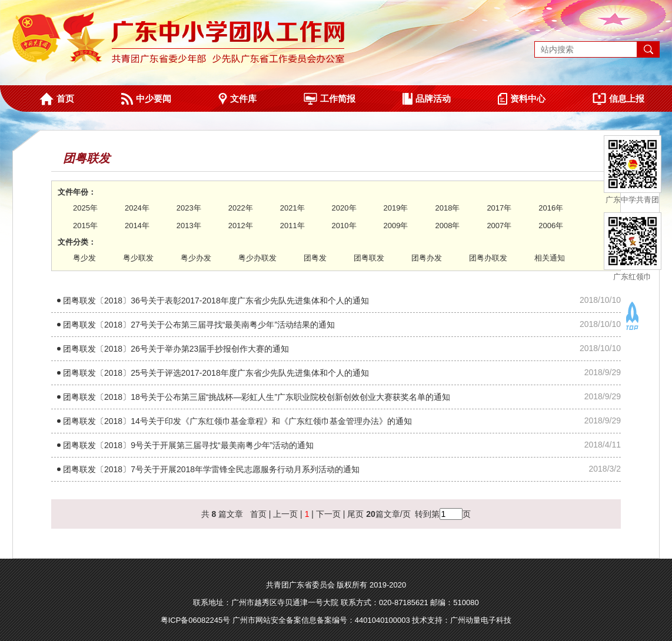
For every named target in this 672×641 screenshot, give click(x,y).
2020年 (344, 208)
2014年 (137, 226)
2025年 (85, 208)
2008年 (447, 226)
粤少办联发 (257, 258)
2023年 (189, 208)
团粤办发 (427, 258)
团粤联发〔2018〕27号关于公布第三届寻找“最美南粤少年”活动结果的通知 (199, 325)
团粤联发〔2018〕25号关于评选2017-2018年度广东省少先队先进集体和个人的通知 (216, 373)
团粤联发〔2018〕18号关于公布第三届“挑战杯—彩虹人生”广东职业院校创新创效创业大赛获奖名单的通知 (257, 397)
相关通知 (550, 258)
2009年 (396, 226)
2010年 (344, 226)
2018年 (447, 208)
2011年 (292, 226)
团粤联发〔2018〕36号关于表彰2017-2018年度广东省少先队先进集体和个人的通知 (216, 301)
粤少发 (84, 258)
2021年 (292, 208)
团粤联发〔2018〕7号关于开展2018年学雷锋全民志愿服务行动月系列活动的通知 (211, 469)
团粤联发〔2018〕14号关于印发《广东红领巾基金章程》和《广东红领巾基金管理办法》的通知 (237, 421)
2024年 (137, 208)
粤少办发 (196, 258)
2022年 (241, 208)
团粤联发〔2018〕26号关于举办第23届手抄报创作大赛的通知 (176, 349)
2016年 (551, 208)
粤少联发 (138, 258)
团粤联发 (369, 258)
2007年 (499, 226)
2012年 (241, 226)
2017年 (499, 208)
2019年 (396, 208)
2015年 (85, 226)
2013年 (189, 226)
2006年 (551, 226)
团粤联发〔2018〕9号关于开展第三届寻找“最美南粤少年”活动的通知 (188, 445)
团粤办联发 (488, 258)
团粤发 (315, 258)
